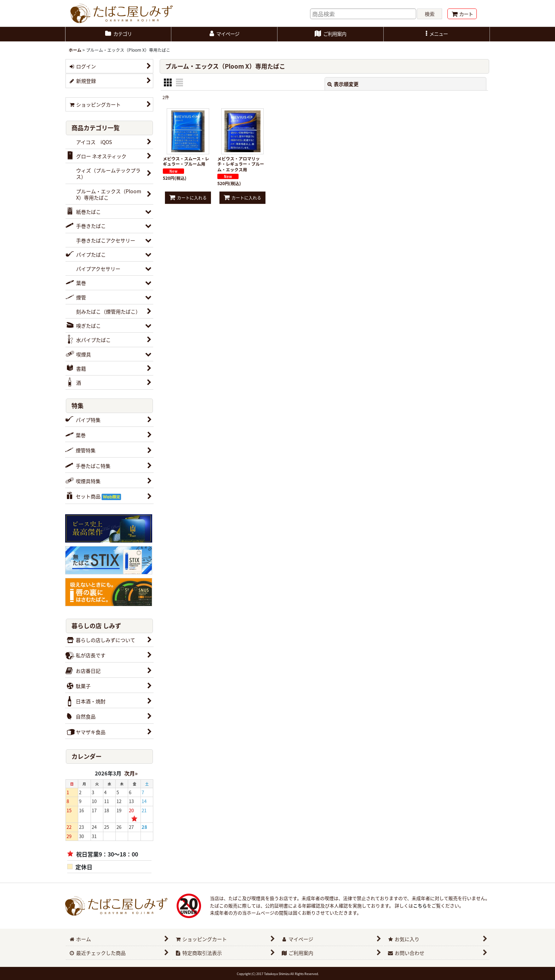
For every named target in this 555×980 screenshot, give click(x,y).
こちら (420, 906)
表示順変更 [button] (343, 84)
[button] (437, 34)
